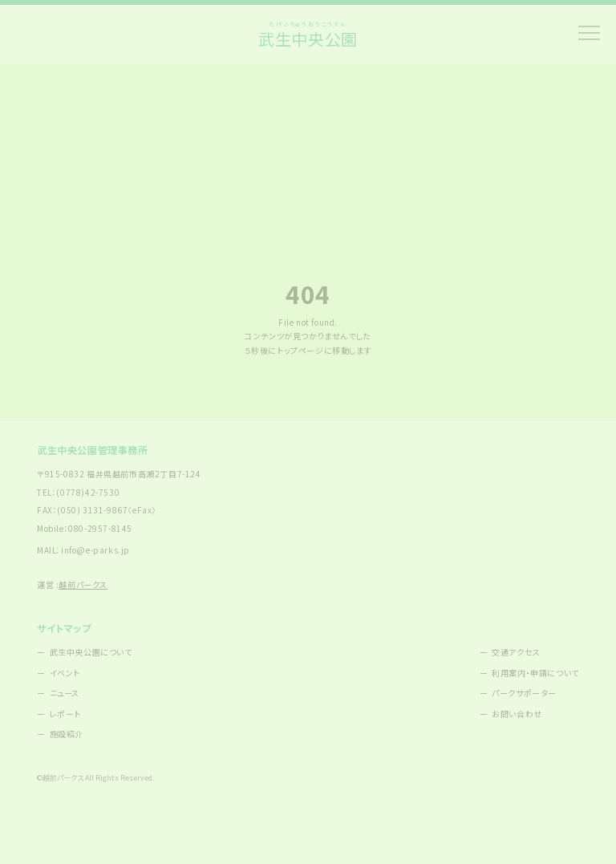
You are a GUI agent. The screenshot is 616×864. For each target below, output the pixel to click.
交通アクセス (516, 652)
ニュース (65, 693)
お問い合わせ (517, 714)
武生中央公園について (91, 652)
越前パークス (83, 584)
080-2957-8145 (100, 528)
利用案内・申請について (535, 673)
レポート (65, 714)
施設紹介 (67, 734)
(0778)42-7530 (88, 492)
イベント (65, 673)
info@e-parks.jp (95, 550)
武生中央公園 (308, 34)
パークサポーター (524, 693)
